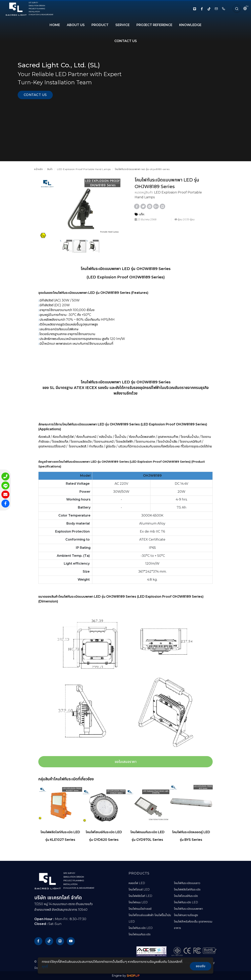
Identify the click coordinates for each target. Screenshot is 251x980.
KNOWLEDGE (190, 25)
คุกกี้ (45, 966)
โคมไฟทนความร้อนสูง (186, 915)
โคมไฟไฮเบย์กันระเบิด (186, 896)
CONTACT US (126, 41)
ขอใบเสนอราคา (126, 762)
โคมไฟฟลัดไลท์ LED (140, 896)
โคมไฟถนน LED (138, 902)
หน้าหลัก (38, 169)
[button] (117, 182)
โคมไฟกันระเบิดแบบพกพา (188, 909)
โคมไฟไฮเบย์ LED (139, 889)
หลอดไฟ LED (137, 883)
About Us (76, 25)
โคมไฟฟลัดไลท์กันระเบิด (187, 889)
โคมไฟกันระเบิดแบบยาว (187, 883)
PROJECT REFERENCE (154, 25)
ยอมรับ (201, 966)
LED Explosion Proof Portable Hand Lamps (84, 169)
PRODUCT (100, 25)
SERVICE (122, 25)
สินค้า (50, 169)
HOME (55, 25)
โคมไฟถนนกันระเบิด (140, 934)
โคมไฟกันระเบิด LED (141, 928)
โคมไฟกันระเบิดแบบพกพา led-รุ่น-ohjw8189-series (142, 169)
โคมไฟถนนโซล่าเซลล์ (140, 909)
